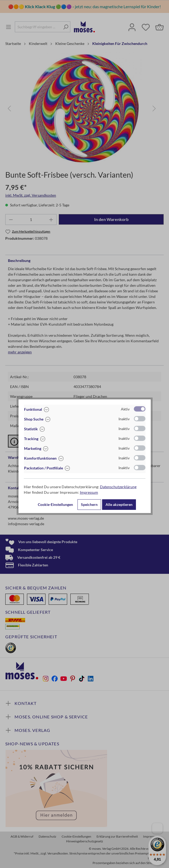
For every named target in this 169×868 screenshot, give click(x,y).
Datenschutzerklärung (118, 487)
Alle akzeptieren (119, 504)
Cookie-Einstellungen (55, 504)
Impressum (89, 492)
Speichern (89, 504)
